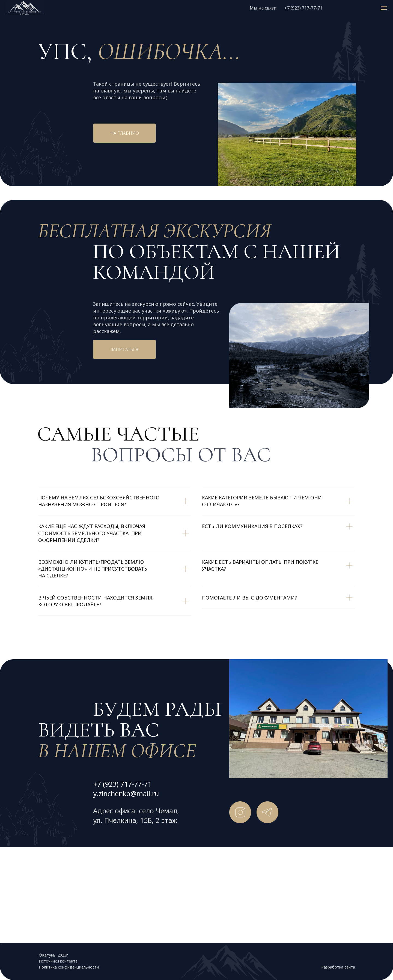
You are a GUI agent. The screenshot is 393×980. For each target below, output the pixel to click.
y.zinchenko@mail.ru (126, 793)
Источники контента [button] (58, 961)
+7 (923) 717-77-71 (303, 8)
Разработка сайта (338, 967)
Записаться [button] (124, 349)
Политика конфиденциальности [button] (69, 967)
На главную (125, 133)
